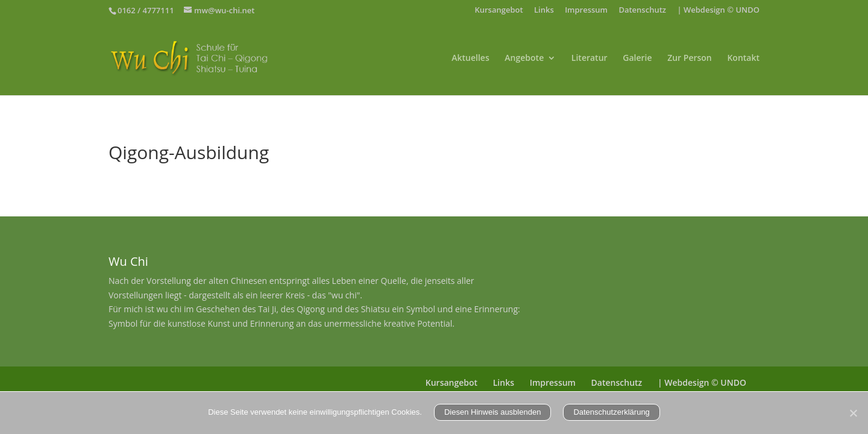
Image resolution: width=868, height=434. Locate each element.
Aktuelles (470, 58)
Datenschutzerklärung (611, 412)
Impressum (586, 11)
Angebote (524, 58)
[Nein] (853, 413)
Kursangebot (498, 11)
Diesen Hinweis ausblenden (492, 412)
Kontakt (743, 58)
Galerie (637, 58)
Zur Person (690, 58)
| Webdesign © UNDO (718, 11)
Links (544, 11)
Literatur (590, 58)
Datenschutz (642, 11)
